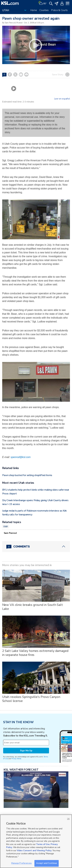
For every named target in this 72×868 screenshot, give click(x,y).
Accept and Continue (47, 863)
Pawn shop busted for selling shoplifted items (27, 475)
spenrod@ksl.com (21, 457)
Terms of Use (43, 844)
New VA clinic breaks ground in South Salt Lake (33, 607)
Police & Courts (59, 10)
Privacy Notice (16, 759)
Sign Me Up (26, 751)
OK (68, 819)
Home (34, 10)
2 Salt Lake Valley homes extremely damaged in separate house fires (35, 653)
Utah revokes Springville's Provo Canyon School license (31, 699)
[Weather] (42, 3)
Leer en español (62, 99)
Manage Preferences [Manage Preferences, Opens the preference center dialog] (21, 863)
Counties (44, 10)
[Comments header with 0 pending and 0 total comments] (36, 547)
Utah (6, 526)
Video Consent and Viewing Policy (34, 851)
